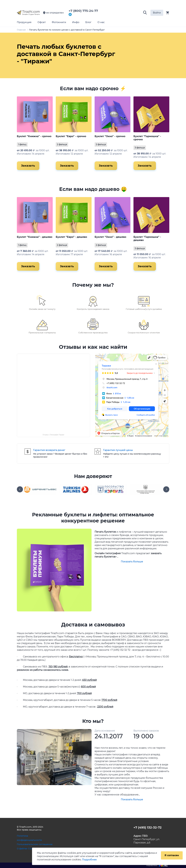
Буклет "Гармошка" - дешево (147, 239)
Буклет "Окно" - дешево (110, 237)
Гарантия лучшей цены (118, 450)
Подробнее (89, 860)
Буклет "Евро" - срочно (71, 136)
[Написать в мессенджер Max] (70, 15)
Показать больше (132, 562)
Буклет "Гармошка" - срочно (147, 138)
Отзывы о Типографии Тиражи (53, 435)
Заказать (28, 166)
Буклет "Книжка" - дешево (35, 237)
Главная (21, 30)
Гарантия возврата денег (49, 450)
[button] (145, 13)
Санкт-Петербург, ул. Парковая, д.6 (147, 839)
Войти (157, 13)
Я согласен (172, 855)
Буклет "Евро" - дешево (71, 237)
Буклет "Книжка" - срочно (34, 136)
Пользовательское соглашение (35, 844)
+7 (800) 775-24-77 (84, 11)
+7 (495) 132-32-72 (148, 827)
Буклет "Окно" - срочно (110, 136)
